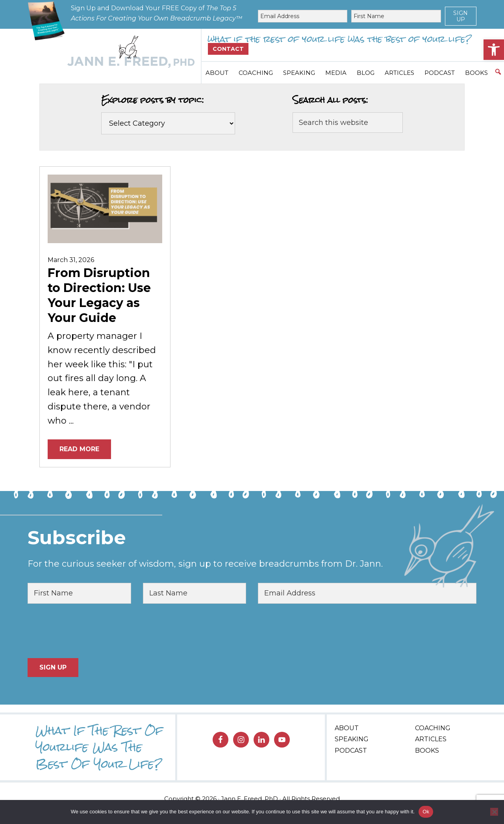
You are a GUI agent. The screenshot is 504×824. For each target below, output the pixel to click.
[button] (494, 50)
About (347, 728)
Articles (431, 739)
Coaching (433, 728)
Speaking (352, 739)
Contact (228, 49)
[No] (494, 812)
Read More (79, 449)
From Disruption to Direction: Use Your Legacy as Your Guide (99, 295)
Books (427, 751)
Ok (426, 812)
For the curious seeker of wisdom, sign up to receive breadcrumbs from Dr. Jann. (205, 564)
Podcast (351, 751)
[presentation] (87, 631)
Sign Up (460, 16)
